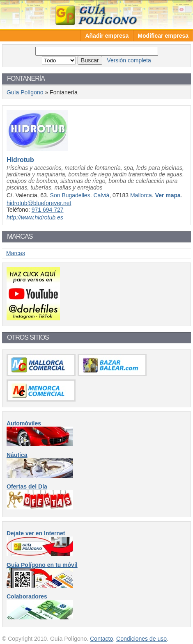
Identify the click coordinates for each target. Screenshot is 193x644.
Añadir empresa (107, 36)
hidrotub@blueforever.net (39, 203)
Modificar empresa (163, 36)
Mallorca (141, 195)
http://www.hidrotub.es (35, 217)
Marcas (16, 253)
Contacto (101, 639)
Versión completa (129, 60)
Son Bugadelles (70, 195)
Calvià (101, 195)
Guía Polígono (96, 15)
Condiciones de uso (141, 639)
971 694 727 (48, 210)
